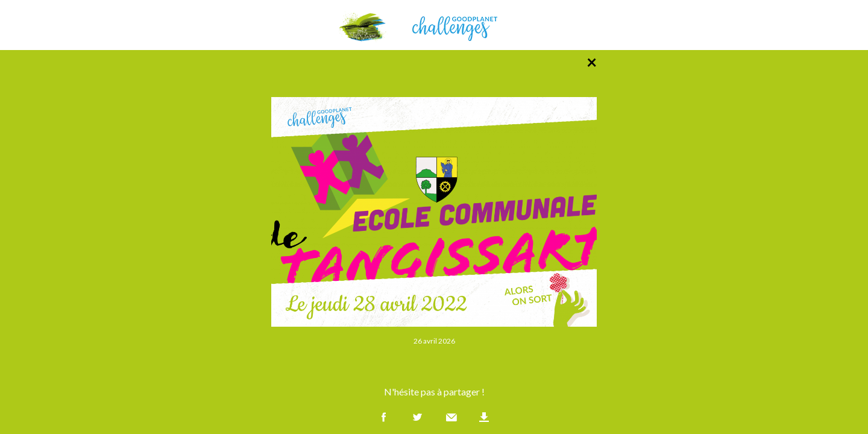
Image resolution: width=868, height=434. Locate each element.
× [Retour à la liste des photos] (592, 61)
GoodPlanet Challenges (434, 25)
